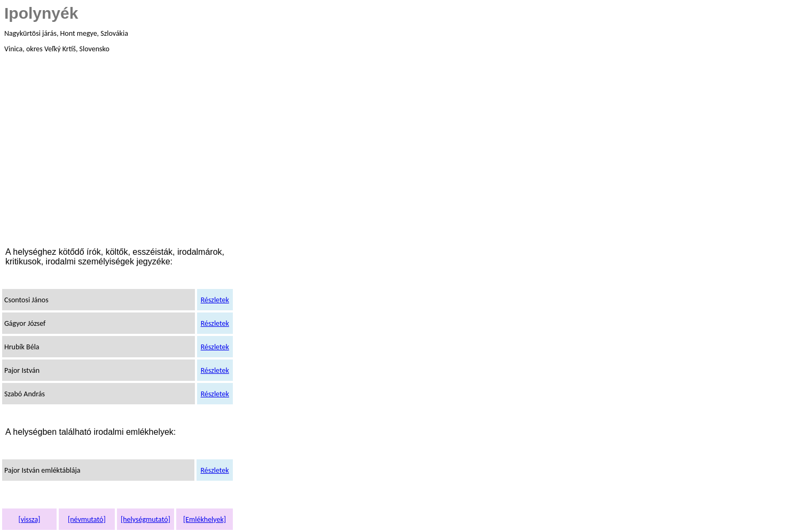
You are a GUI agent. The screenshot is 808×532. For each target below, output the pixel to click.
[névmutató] (87, 519)
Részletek (215, 300)
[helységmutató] (146, 519)
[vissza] (29, 519)
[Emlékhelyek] (205, 519)
